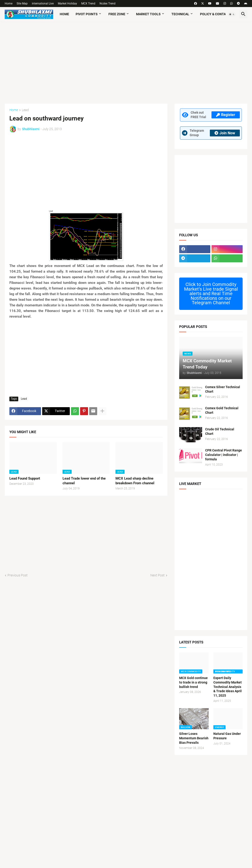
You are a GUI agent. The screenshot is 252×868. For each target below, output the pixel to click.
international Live (43, 4)
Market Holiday (67, 4)
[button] (232, 14)
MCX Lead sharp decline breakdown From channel (135, 481)
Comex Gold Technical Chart (222, 410)
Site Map (22, 4)
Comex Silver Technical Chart (223, 389)
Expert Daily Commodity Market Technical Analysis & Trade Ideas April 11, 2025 (228, 687)
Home (9, 4)
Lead (25, 110)
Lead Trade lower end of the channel (84, 481)
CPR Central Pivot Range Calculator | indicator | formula (224, 455)
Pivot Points (87, 14)
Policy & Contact (215, 14)
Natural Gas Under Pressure (227, 736)
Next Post (157, 575)
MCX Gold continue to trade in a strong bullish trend (193, 682)
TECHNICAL (180, 14)
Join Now (225, 133)
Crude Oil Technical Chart (220, 431)
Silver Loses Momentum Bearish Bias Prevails (194, 738)
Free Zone (117, 14)
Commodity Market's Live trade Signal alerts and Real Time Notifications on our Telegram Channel (211, 293)
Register (226, 115)
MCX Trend (88, 4)
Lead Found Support (25, 478)
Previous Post (18, 575)
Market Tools (148, 14)
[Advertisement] (126, 60)
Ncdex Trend (107, 4)
